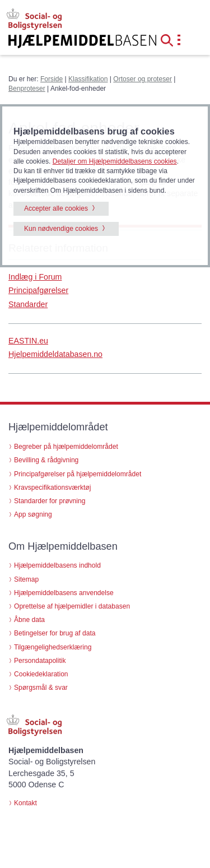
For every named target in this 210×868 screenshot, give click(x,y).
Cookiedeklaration (41, 674)
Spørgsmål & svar (41, 688)
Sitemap (26, 579)
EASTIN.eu (28, 341)
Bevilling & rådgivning (46, 460)
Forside (52, 79)
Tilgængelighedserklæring (53, 647)
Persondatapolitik (40, 661)
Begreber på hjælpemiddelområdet (66, 447)
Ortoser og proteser (143, 79)
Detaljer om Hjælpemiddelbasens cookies (115, 161)
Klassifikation (88, 79)
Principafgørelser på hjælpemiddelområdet (78, 474)
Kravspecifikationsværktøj (52, 488)
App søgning (33, 514)
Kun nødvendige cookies (61, 229)
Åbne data (29, 620)
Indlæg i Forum (35, 277)
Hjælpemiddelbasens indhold (57, 565)
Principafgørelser (38, 290)
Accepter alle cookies (56, 208)
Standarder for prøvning (50, 501)
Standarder (28, 304)
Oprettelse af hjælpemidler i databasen (72, 606)
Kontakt (25, 803)
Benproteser (27, 89)
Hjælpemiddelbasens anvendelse (64, 593)
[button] (170, 39)
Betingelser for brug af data (55, 633)
